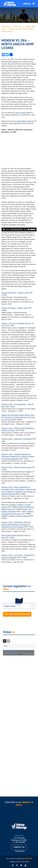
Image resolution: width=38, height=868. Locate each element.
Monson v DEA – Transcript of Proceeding (17, 439)
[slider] (16, 229)
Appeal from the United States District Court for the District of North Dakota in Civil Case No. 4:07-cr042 (18, 417)
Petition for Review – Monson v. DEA (15, 293)
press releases (21, 113)
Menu (29, 4)
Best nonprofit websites (14, 858)
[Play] (4, 229)
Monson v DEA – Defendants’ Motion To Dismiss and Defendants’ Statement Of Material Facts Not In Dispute (16, 524)
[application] (19, 229)
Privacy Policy (20, 851)
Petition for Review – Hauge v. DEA (14, 308)
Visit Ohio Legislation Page (17, 614)
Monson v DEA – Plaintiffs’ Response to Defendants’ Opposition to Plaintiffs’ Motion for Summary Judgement (18, 456)
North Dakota (22, 121)
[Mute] (29, 229)
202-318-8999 (19, 842)
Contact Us (19, 847)
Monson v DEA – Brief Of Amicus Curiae (16, 467)
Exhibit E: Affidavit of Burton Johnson (15, 516)
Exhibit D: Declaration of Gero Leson (18, 513)
